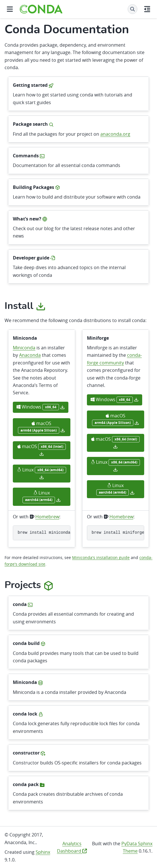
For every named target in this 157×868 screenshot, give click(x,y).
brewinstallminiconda (44, 533)
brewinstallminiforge (118, 533)
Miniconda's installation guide (101, 557)
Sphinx (43, 852)
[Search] (132, 9)
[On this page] (147, 9)
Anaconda (30, 355)
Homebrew (47, 517)
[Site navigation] (10, 9)
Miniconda (24, 348)
